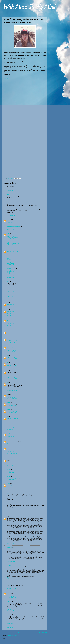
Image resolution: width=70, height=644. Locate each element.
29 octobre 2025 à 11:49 (11, 588)
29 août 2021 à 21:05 (11, 286)
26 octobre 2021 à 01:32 (11, 429)
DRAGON (8, 440)
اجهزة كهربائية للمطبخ (11, 263)
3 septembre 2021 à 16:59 (12, 352)
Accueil (20, 633)
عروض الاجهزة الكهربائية (11, 260)
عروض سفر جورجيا (10, 577)
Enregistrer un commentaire (10, 627)
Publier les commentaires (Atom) (14, 635)
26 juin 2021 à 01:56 (10, 265)
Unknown (9, 219)
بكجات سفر (9, 595)
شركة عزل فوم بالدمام (11, 485)
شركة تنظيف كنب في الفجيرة (12, 241)
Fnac (9, 81)
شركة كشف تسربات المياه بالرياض (13, 251)
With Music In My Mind (29, 8)
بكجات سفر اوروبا (10, 579)
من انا (8, 233)
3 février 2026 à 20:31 (11, 625)
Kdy (7, 303)
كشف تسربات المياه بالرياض (12, 294)
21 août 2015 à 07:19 (11, 215)
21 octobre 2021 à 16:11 (11, 406)
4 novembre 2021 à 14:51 (11, 436)
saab (9, 179)
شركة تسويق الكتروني (11, 269)
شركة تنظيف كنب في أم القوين (12, 237)
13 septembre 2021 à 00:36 (12, 391)
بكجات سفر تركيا (10, 493)
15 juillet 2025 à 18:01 (11, 561)
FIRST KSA (9, 321)
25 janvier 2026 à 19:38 (11, 611)
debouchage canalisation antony (13, 226)
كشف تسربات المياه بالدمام (12, 471)
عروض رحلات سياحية (10, 596)
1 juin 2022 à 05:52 (10, 480)
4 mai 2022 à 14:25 (10, 473)
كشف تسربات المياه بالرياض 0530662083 (14, 341)
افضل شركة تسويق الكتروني (12, 275)
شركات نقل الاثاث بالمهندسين (12, 411)
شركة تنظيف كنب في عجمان (12, 244)
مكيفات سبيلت (9, 261)
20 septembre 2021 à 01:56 (12, 399)
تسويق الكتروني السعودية (11, 273)
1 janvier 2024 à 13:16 (11, 513)
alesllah (8, 470)
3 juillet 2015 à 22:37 (10, 199)
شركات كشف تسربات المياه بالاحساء (13, 478)
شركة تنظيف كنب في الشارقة (12, 238)
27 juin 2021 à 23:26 (10, 278)
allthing (8, 250)
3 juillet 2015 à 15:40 (10, 191)
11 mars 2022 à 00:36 (11, 455)
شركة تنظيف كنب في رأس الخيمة (13, 243)
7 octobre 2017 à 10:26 (11, 222)
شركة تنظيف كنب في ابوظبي (12, 236)
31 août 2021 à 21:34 (11, 342)
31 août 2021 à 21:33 (11, 334)
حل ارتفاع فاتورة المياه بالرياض (12, 357)
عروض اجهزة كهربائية (10, 257)
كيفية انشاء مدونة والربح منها (12, 463)
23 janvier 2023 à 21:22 (11, 489)
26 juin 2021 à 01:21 (10, 253)
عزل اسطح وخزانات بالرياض (12, 428)
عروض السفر (9, 565)
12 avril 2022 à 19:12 (11, 466)
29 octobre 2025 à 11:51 (11, 598)
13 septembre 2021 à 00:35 (12, 379)
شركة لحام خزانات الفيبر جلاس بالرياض (14, 453)
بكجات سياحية (9, 560)
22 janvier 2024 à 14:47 (11, 544)
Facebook (6, 78)
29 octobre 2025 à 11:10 (11, 580)
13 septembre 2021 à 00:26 (12, 367)
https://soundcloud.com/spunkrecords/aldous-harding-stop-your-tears (17, 50)
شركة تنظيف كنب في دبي (11, 242)
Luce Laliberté (9, 203)
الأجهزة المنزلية (9, 258)
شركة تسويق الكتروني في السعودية (13, 274)
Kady (8, 282)
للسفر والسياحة (9, 547)
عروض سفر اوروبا (10, 623)
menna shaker (9, 447)
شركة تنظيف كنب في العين (11, 240)
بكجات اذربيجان (9, 529)
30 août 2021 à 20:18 (11, 327)
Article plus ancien (43, 633)
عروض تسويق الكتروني (11, 271)
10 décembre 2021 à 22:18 (12, 443)
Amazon (5, 81)
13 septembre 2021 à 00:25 (12, 359)
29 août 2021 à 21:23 (11, 299)
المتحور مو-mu (9, 435)
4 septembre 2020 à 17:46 (12, 246)
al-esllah (8, 484)
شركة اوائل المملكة (10, 291)
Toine (8, 195)
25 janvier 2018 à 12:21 (11, 229)
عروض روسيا (9, 609)
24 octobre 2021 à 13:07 (11, 413)
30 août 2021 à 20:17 (11, 306)
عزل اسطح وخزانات (10, 296)
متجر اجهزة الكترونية (10, 262)
